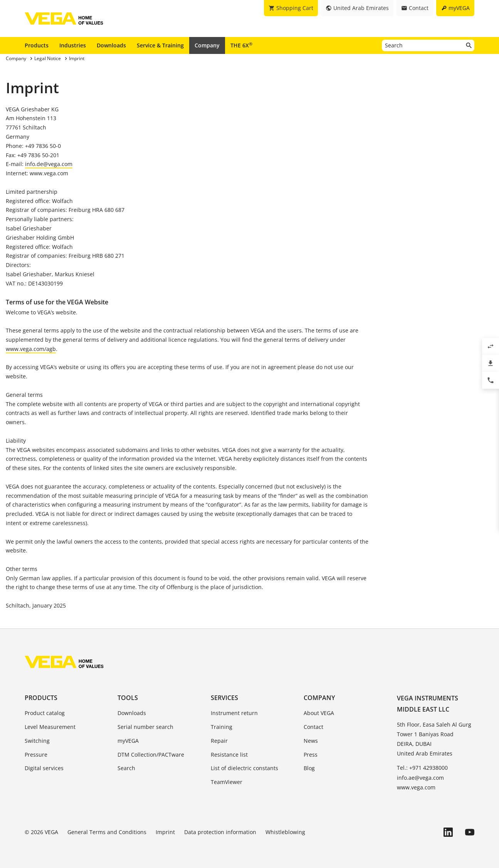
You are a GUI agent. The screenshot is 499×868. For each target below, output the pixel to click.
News (311, 741)
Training (222, 727)
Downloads (111, 45)
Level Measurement (50, 727)
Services (224, 698)
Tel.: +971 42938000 (422, 768)
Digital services (44, 768)
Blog (309, 768)
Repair (219, 741)
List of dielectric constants (244, 768)
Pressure (36, 755)
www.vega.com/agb (31, 349)
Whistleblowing (285, 832)
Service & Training (160, 45)
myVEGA (128, 741)
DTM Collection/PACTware (151, 755)
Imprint (165, 832)
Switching (37, 741)
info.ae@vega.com (420, 778)
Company (207, 45)
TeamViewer (227, 782)
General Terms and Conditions (107, 832)
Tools (128, 698)
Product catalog (45, 713)
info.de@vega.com (49, 164)
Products (37, 45)
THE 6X (241, 45)
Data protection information (220, 832)
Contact (313, 727)
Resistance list (229, 755)
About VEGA (319, 713)
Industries (73, 45)
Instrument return (234, 713)
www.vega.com (416, 787)
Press (311, 755)
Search (126, 768)
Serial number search (145, 727)
